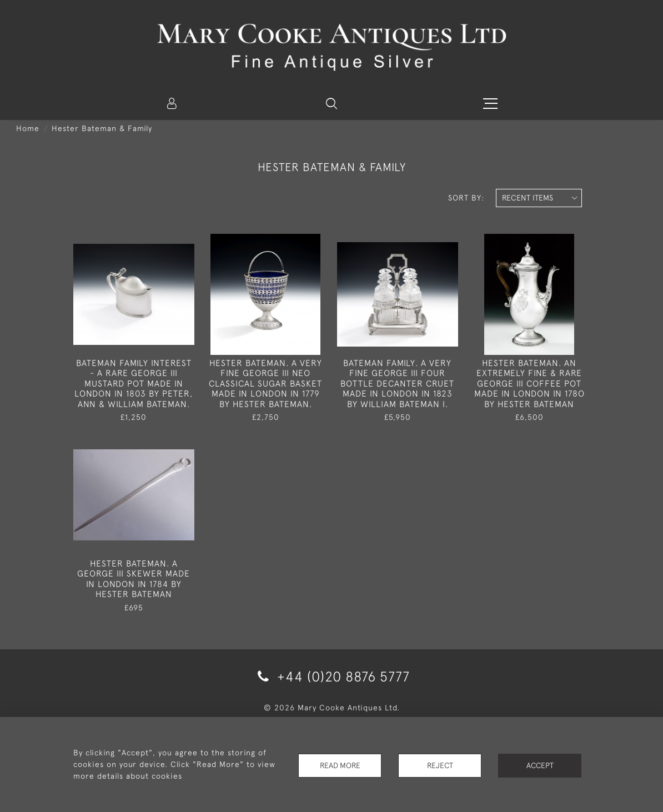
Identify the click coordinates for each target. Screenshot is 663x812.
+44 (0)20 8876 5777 (332, 676)
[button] (331, 103)
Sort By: (466, 198)
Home (28, 128)
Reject (440, 764)
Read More (340, 764)
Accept (540, 764)
